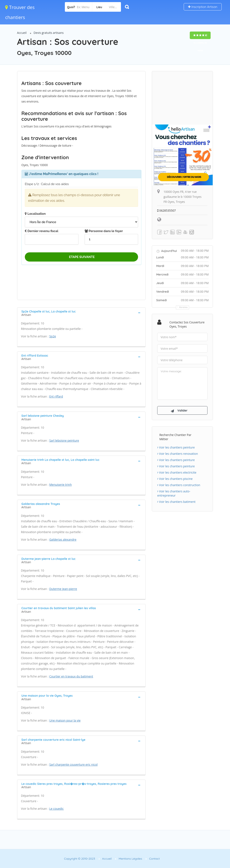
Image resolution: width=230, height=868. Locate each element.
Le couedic (56, 809)
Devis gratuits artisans (49, 33)
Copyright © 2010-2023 (80, 859)
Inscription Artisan (203, 7)
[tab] (81, 313)
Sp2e (53, 336)
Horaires (183, 307)
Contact (154, 859)
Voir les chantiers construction (179, 486)
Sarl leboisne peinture (64, 440)
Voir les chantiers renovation (178, 454)
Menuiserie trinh (60, 485)
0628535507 (167, 210)
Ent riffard (56, 396)
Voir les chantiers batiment (176, 502)
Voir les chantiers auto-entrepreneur (174, 494)
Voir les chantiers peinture (176, 448)
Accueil (22, 33)
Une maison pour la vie (65, 720)
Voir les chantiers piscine (175, 479)
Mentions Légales (130, 859)
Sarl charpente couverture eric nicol (73, 764)
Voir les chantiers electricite (177, 473)
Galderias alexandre (63, 539)
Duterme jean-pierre (63, 589)
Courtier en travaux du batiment (71, 676)
